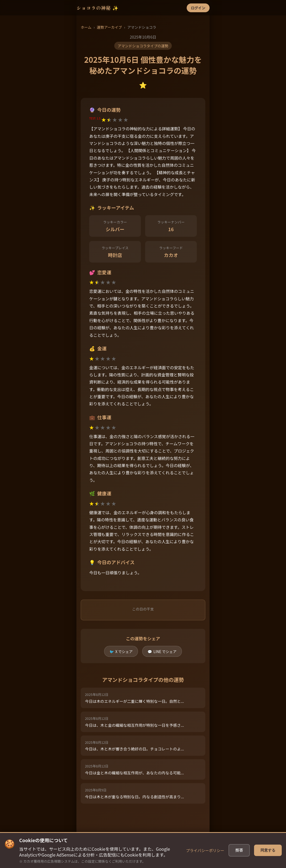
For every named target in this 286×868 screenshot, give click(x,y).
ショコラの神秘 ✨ (97, 8)
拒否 (239, 859)
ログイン (198, 8)
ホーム (86, 27)
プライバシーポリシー (205, 860)
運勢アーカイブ (109, 27)
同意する (268, 859)
